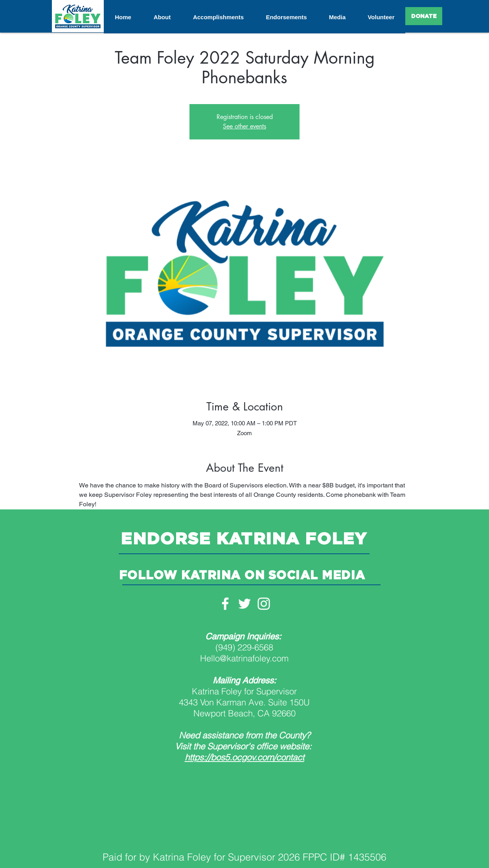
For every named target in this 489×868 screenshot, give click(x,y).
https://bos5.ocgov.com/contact (244, 757)
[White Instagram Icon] (264, 604)
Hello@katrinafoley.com (244, 658)
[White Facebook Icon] (225, 604)
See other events (244, 126)
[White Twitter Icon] (244, 604)
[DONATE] (424, 16)
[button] (162, 17)
